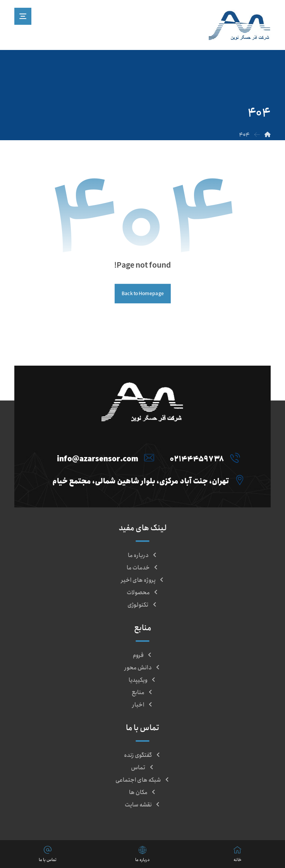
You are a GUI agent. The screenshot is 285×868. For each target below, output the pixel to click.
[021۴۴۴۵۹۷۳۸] (203, 458)
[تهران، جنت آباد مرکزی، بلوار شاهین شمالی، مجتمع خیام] (147, 480)
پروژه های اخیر (143, 580)
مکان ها (143, 792)
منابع (142, 693)
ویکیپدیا (142, 680)
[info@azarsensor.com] (104, 458)
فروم (143, 655)
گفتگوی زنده (142, 755)
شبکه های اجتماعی (143, 780)
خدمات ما (143, 568)
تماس (143, 768)
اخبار (143, 705)
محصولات (143, 593)
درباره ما (143, 555)
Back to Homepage (143, 294)
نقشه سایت (143, 805)
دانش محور (142, 668)
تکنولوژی (142, 605)
